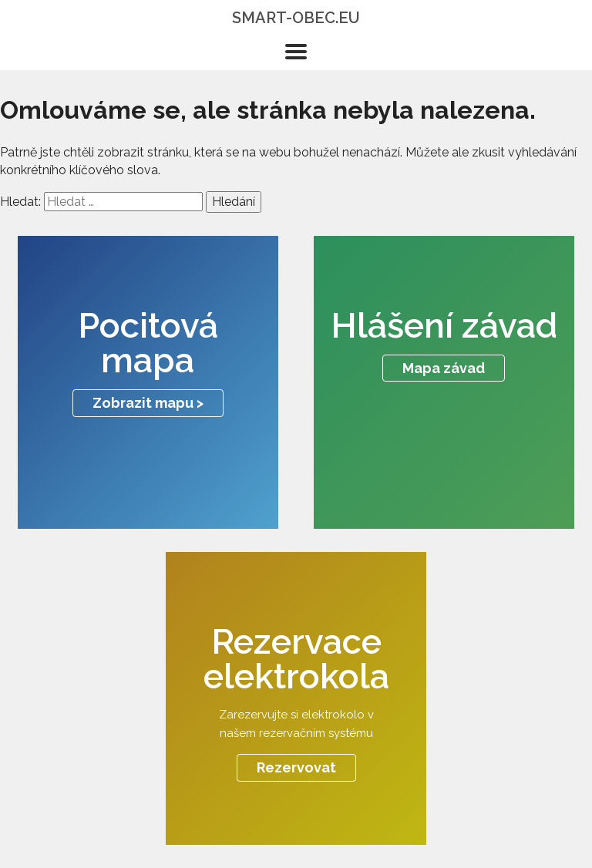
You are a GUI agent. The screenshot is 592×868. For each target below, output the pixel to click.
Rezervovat (296, 767)
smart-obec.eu (296, 18)
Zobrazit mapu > (148, 403)
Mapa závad (444, 368)
